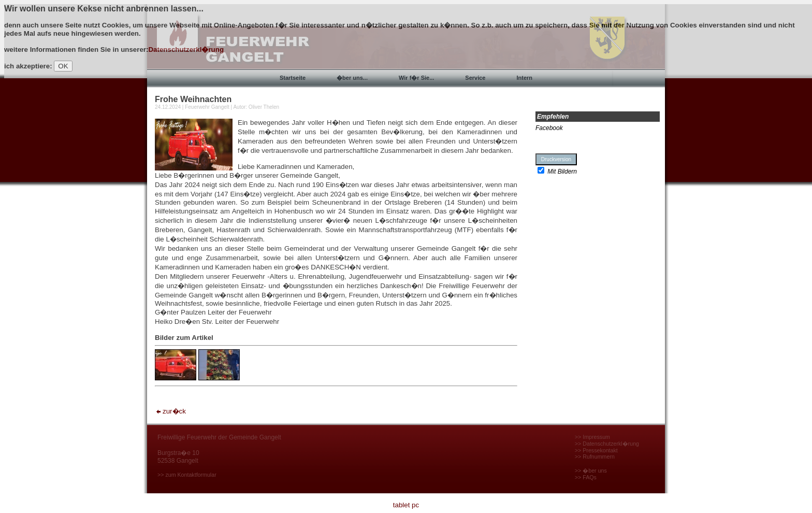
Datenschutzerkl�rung (186, 49)
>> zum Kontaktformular (187, 475)
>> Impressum (592, 437)
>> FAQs (586, 477)
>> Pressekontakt (596, 450)
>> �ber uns (591, 471)
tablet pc (406, 505)
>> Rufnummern (595, 457)
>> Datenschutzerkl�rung (607, 444)
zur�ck (170, 411)
